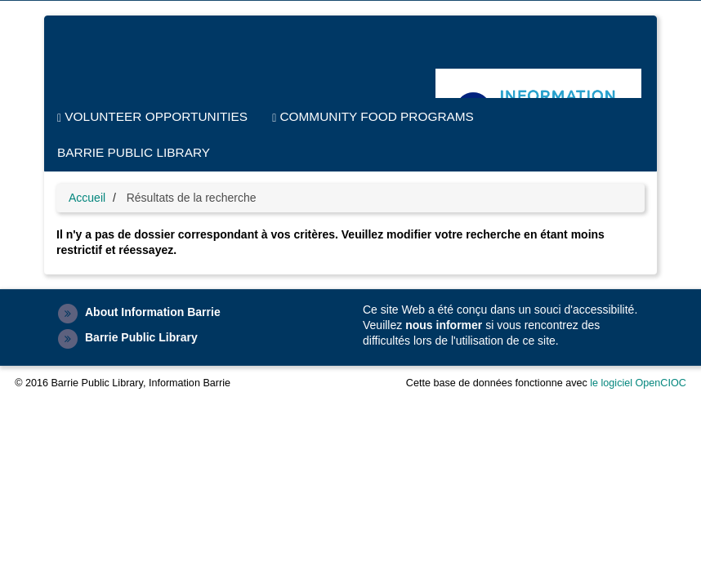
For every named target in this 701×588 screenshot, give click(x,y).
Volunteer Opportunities (152, 117)
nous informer (444, 325)
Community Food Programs (373, 117)
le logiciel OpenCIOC (638, 383)
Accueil (87, 198)
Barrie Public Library (134, 152)
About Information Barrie (153, 312)
